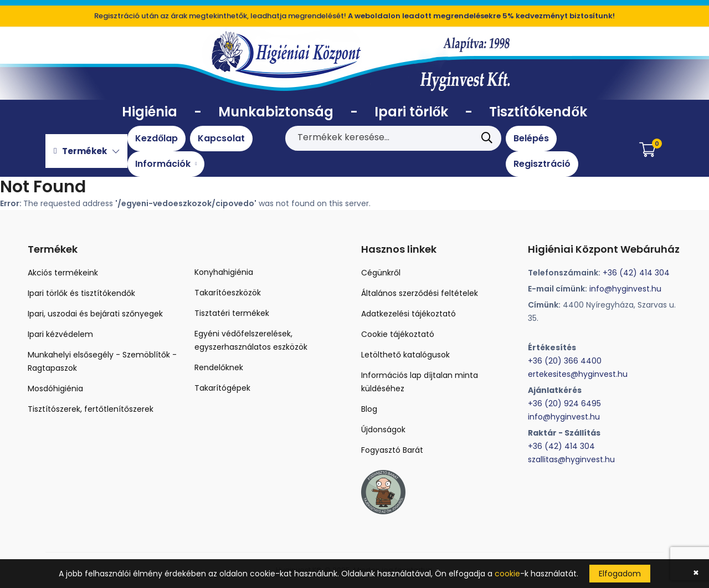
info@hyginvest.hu (625, 289)
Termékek (86, 151)
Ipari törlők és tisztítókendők (81, 293)
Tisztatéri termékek (232, 313)
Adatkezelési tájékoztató (409, 314)
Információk (166, 164)
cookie (507, 574)
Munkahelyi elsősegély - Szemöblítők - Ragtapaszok (102, 361)
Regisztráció (542, 164)
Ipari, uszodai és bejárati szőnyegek (95, 314)
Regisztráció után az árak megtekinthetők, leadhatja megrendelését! (354, 16)
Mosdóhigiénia (55, 388)
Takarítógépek (222, 388)
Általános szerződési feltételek (420, 293)
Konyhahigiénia (224, 272)
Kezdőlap (156, 138)
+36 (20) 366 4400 (565, 361)
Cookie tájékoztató (398, 334)
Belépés (531, 138)
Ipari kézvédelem (60, 334)
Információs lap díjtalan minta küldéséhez (420, 382)
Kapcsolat (221, 138)
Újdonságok (383, 430)
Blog (369, 409)
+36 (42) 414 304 (636, 273)
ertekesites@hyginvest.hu (578, 374)
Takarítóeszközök (228, 293)
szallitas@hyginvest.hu (571, 459)
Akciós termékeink (63, 273)
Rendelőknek (219, 367)
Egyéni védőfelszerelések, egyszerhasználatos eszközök (251, 340)
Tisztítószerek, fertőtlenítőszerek (91, 409)
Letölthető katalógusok (405, 355)
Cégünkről (381, 273)
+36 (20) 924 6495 (564, 403)
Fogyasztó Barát (392, 450)
